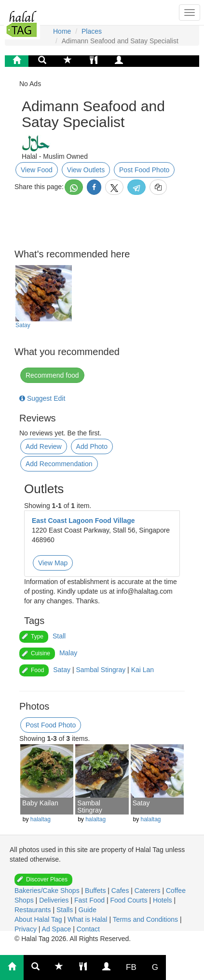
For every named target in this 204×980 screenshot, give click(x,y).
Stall (59, 636)
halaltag (41, 819)
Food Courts (129, 900)
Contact (88, 929)
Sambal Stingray (101, 670)
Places (92, 31)
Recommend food (52, 375)
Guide (88, 910)
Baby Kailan (40, 803)
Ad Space (57, 929)
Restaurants (34, 910)
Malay (68, 653)
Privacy (27, 929)
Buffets (96, 891)
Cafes (121, 891)
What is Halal (88, 919)
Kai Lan (143, 670)
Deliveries (55, 900)
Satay (23, 325)
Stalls (66, 910)
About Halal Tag (39, 919)
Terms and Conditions (146, 919)
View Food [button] (37, 170)
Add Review (44, 446)
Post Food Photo (144, 170)
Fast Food (90, 900)
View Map (53, 563)
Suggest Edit (42, 398)
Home (62, 31)
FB (131, 967)
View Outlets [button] (86, 170)
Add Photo (92, 446)
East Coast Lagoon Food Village (83, 521)
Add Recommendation (59, 464)
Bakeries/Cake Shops (48, 891)
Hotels (163, 900)
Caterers (149, 891)
